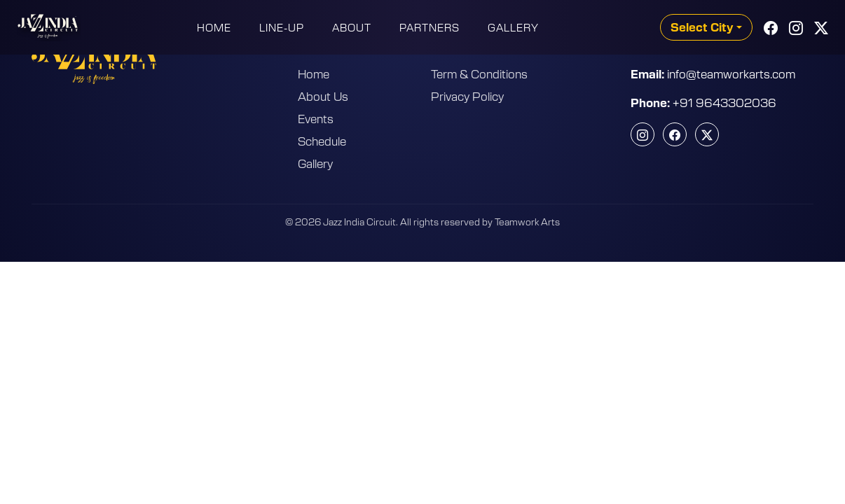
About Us (323, 96)
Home (214, 27)
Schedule (322, 141)
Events (316, 118)
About (352, 27)
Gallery (513, 27)
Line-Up (282, 27)
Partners (430, 27)
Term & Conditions (479, 73)
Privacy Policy (467, 96)
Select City (702, 27)
